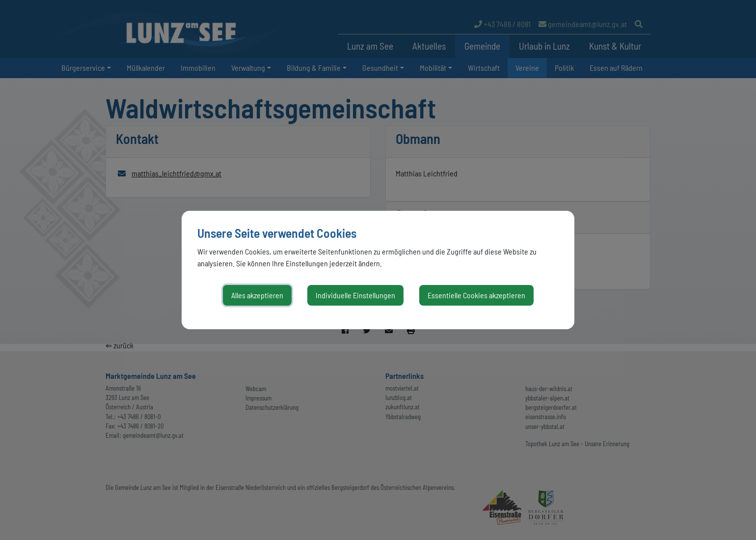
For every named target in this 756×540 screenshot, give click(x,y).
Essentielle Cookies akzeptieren (476, 295)
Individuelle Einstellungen (355, 295)
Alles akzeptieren (257, 295)
